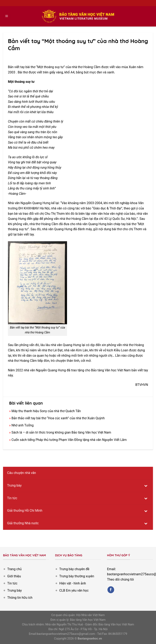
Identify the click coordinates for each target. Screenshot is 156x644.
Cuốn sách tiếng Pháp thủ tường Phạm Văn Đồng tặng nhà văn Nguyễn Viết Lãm (69, 440)
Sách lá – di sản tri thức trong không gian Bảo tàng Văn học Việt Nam (61, 432)
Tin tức (12, 583)
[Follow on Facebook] (111, 590)
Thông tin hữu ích (20, 598)
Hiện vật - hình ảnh (73, 583)
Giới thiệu (14, 576)
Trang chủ (15, 569)
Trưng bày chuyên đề (74, 569)
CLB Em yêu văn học (74, 590)
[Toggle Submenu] (146, 486)
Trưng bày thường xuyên (77, 576)
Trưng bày (15, 590)
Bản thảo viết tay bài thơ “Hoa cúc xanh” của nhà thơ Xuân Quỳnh (58, 418)
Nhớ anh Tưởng (22, 425)
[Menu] (7, 16)
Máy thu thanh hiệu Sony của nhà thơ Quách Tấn (46, 411)
